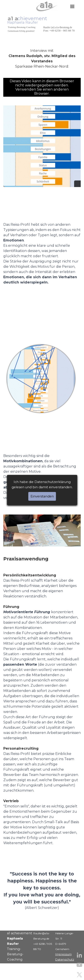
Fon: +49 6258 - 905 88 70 (59, 31)
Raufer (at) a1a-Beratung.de (58, 27)
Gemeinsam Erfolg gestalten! (21, 31)
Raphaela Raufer (23, 22)
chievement (32, 18)
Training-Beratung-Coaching (22, 27)
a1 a (13, 18)
